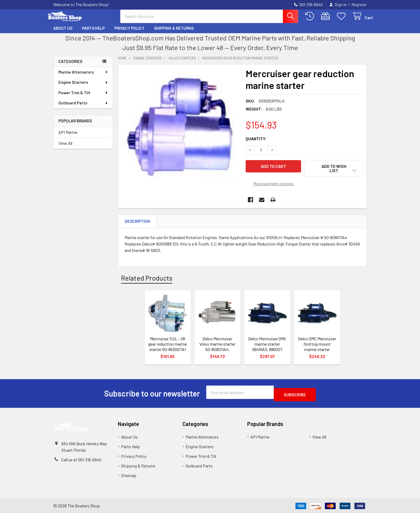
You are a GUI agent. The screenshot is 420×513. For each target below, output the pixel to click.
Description (137, 223)
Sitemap (129, 475)
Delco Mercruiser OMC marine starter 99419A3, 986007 (267, 346)
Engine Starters (83, 87)
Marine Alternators (83, 77)
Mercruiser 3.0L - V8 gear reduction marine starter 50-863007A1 (168, 346)
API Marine (68, 137)
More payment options (273, 185)
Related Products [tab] (147, 280)
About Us (63, 33)
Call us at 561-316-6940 (81, 459)
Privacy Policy (129, 33)
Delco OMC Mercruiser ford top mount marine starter (317, 346)
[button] (334, 173)
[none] (180, 131)
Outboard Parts (83, 108)
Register (359, 5)
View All (65, 148)
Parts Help (93, 33)
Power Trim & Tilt (83, 97)
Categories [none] (70, 66)
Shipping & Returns (174, 33)
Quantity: (256, 143)
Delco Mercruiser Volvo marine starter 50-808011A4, (217, 346)
